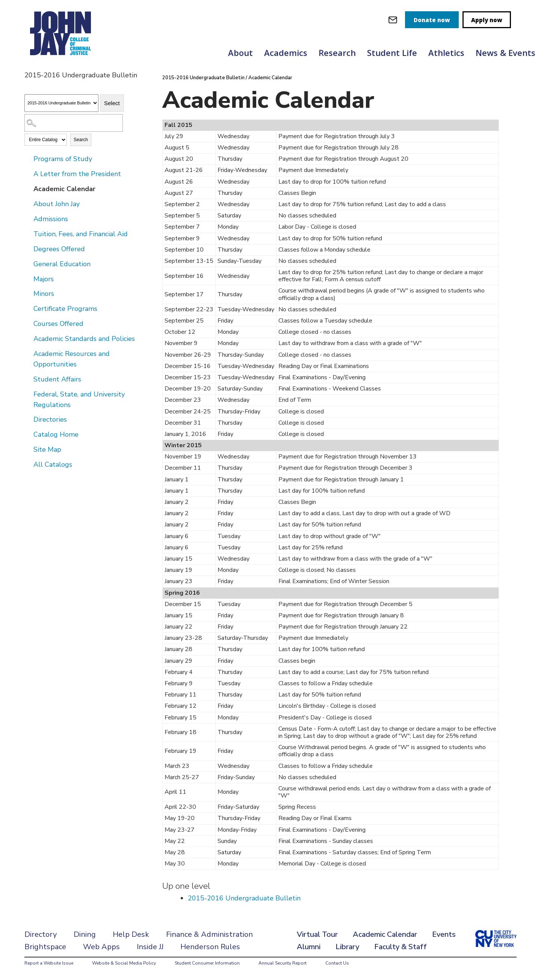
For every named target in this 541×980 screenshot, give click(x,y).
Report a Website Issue (49, 963)
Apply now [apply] (487, 20)
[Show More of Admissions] (28, 219)
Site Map (47, 449)
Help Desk (131, 934)
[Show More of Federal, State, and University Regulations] (28, 394)
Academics (286, 53)
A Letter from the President (77, 174)
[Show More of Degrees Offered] (28, 249)
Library (347, 947)
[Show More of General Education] (28, 264)
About (240, 53)
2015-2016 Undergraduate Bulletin (203, 78)
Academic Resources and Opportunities (72, 359)
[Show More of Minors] (28, 293)
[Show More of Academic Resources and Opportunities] (28, 353)
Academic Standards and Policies (84, 339)
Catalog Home (56, 434)
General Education (62, 264)
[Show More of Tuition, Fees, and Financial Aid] (28, 234)
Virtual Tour (317, 934)
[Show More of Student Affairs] (28, 379)
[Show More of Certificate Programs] (28, 308)
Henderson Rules (210, 947)
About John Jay (57, 204)
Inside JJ (150, 947)
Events (444, 934)
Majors (44, 279)
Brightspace (45, 947)
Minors (44, 294)
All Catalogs (53, 464)
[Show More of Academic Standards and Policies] (28, 338)
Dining (85, 934)
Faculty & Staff (400, 947)
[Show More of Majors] (28, 279)
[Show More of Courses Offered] (28, 323)
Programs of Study (63, 159)
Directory (41, 934)
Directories (50, 419)
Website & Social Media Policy (124, 963)
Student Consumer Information (207, 963)
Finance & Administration (209, 934)
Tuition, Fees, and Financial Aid (81, 234)
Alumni (309, 947)
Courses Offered (58, 324)
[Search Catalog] (74, 123)
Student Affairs (57, 379)
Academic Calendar (64, 189)
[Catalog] (61, 103)
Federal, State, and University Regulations (79, 400)
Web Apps (101, 947)
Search (81, 140)
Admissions (51, 219)
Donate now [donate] (432, 20)
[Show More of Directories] (28, 419)
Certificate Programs (65, 309)
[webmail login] (393, 20)
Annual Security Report (283, 963)
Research (337, 53)
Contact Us (337, 963)
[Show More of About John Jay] (28, 204)
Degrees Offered (59, 249)
